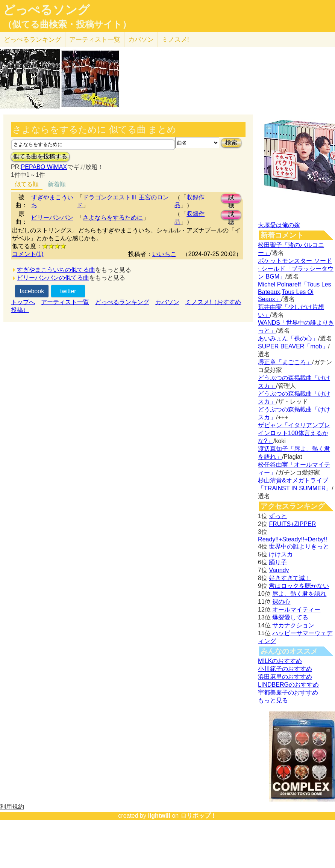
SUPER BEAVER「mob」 (293, 346)
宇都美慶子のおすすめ (288, 692)
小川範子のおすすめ (285, 669)
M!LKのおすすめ (280, 661)
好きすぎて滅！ (290, 578)
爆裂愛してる (290, 617)
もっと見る (273, 700)
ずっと (278, 516)
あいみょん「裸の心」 (288, 338)
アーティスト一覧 (65, 302)
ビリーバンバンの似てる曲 (53, 278)
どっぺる (33, 40)
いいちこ (164, 254)
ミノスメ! (175, 40)
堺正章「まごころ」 (285, 362)
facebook (32, 291)
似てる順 (27, 184)
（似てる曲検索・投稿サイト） (67, 24)
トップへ (23, 302)
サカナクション (293, 625)
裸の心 (281, 602)
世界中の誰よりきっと (299, 546)
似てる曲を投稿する (40, 156)
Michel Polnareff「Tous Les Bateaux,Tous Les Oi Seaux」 (294, 292)
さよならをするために (113, 218)
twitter (68, 291)
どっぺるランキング (122, 302)
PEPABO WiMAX (44, 167)
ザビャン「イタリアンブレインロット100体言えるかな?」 (294, 433)
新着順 (57, 184)
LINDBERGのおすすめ (288, 685)
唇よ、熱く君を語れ (299, 594)
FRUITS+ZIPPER (292, 524)
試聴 (231, 199)
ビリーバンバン (52, 218)
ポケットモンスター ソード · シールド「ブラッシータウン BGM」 (296, 269)
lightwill (159, 816)
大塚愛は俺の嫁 (279, 225)
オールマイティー (296, 610)
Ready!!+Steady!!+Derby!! (293, 539)
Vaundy (279, 570)
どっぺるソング (46, 10)
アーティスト (95, 40)
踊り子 (278, 562)
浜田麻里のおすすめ (285, 677)
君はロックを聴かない (299, 586)
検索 (231, 142)
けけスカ (281, 554)
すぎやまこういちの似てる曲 (56, 270)
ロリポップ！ (199, 816)
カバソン (141, 40)
